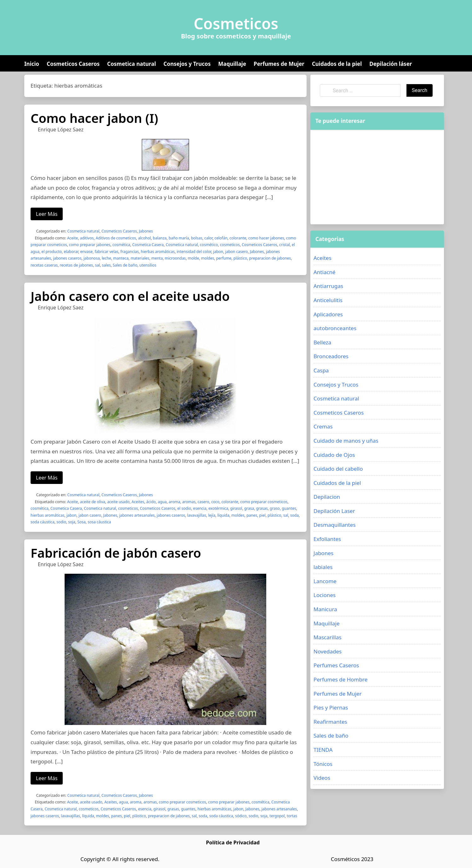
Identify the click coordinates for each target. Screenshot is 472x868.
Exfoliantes (327, 539)
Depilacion (327, 497)
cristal (285, 245)
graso (275, 508)
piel (262, 515)
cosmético (209, 245)
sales (106, 265)
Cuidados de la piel (337, 64)
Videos (322, 778)
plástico (240, 258)
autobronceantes (335, 328)
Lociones (325, 595)
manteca (121, 258)
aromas (189, 502)
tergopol (277, 816)
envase (87, 252)
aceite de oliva (93, 502)
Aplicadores (328, 314)
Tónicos (323, 764)
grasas (262, 508)
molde (193, 258)
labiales (323, 567)
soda (294, 515)
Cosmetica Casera (148, 245)
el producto (52, 252)
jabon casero (237, 252)
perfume (224, 258)
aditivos (87, 238)
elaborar (71, 252)
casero (203, 502)
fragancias (130, 252)
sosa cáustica (99, 522)
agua (162, 502)
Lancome (325, 581)
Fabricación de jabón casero (116, 553)
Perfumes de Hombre (340, 679)
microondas (175, 258)
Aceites (138, 502)
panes (252, 515)
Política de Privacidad (233, 842)
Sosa (81, 522)
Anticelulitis (328, 300)
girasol (236, 508)
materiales (140, 258)
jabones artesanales (137, 515)
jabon (218, 252)
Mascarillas (328, 637)
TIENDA (323, 750)
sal (97, 265)
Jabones (146, 231)
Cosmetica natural (132, 64)
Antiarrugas (328, 286)
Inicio (32, 64)
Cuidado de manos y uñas (346, 441)
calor (208, 238)
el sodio (184, 508)
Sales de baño (125, 265)
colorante (238, 238)
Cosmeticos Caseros (73, 64)
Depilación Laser (334, 511)
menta (157, 258)
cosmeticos (230, 245)
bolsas (197, 238)
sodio (61, 522)
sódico (241, 816)
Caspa (321, 370)
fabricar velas (106, 252)
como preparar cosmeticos (264, 502)
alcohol (144, 238)
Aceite (72, 238)
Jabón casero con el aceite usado (130, 296)
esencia (200, 508)
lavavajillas (197, 515)
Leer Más (47, 214)
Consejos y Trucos (187, 64)
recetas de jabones (77, 265)
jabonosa (92, 258)
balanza (160, 238)
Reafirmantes (330, 722)
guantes (289, 508)
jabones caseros (67, 258)
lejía (212, 515)
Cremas (323, 426)
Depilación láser (391, 64)
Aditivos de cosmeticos (116, 238)
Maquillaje (232, 64)
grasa (249, 508)
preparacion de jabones (270, 258)
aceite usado (118, 502)
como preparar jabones (90, 245)
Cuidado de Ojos (334, 455)
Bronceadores (331, 356)
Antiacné (325, 272)
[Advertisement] (377, 177)
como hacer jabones (266, 238)
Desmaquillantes (335, 525)
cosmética (121, 245)
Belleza (322, 342)
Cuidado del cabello (338, 469)
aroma (174, 502)
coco (215, 502)
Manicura (325, 609)
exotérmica (219, 508)
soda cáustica (43, 522)
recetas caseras (44, 265)
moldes (207, 258)
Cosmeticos (236, 24)
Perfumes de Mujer (279, 64)
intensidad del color (194, 252)
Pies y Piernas (331, 707)
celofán (221, 238)
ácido (151, 502)
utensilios (148, 265)
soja (72, 522)
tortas (292, 816)
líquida (223, 515)
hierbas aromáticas (158, 252)
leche (106, 258)
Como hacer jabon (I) (94, 118)
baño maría (179, 238)
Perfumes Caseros (336, 665)
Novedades (328, 651)
